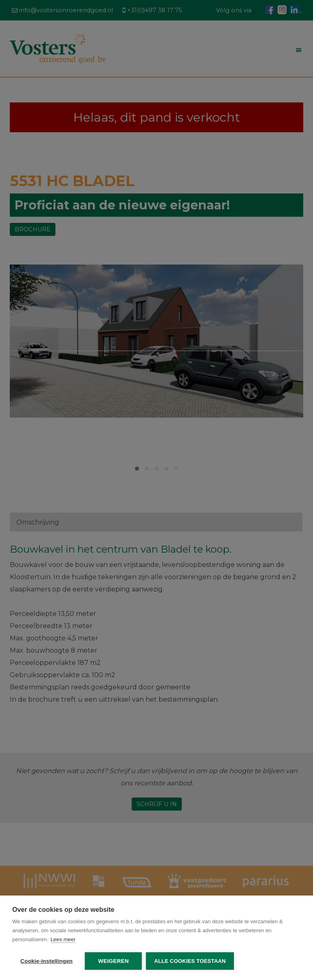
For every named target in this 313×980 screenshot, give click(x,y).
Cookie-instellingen (46, 961)
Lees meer (63, 939)
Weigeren (114, 961)
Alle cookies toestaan (190, 961)
